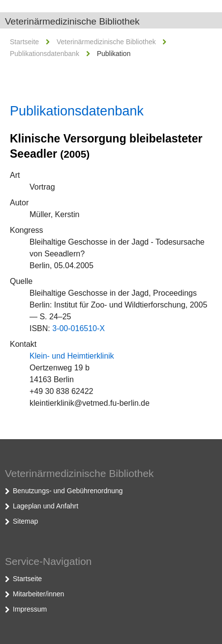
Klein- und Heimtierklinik (72, 356)
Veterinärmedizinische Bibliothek (72, 21)
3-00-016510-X (79, 328)
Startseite (24, 42)
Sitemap (25, 521)
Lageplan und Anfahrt (46, 506)
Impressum (30, 609)
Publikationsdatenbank (45, 54)
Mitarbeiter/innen (38, 594)
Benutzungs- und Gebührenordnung (68, 491)
